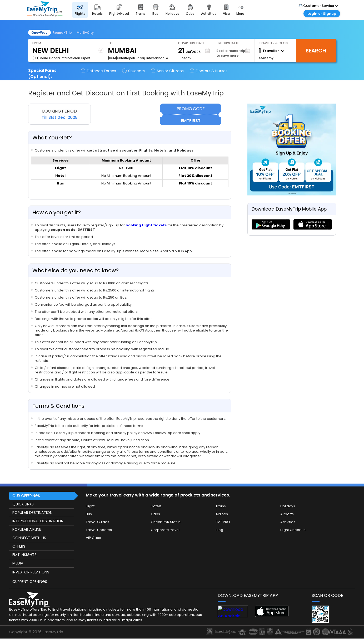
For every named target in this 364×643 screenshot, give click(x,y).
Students (134, 71)
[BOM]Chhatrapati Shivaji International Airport (139, 58)
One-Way (39, 33)
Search (316, 51)
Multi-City (85, 33)
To (110, 43)
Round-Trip (62, 33)
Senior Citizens (168, 71)
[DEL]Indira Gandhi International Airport (61, 58)
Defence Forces (99, 71)
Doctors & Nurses (209, 71)
